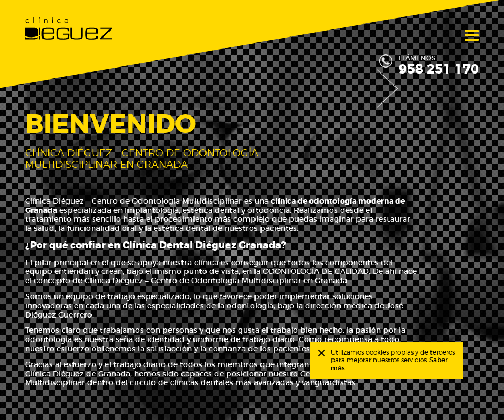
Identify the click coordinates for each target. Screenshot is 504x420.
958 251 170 (439, 70)
